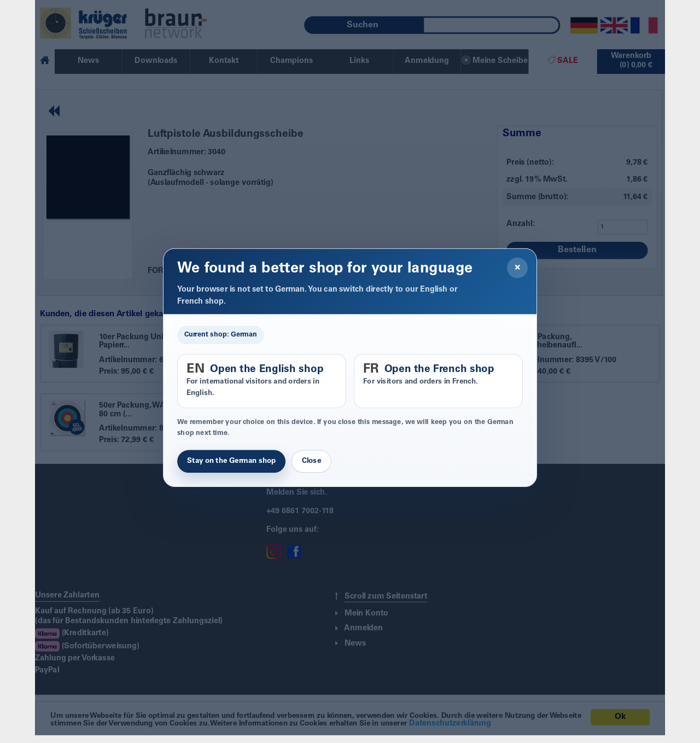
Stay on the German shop (231, 461)
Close (311, 461)
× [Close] (518, 268)
